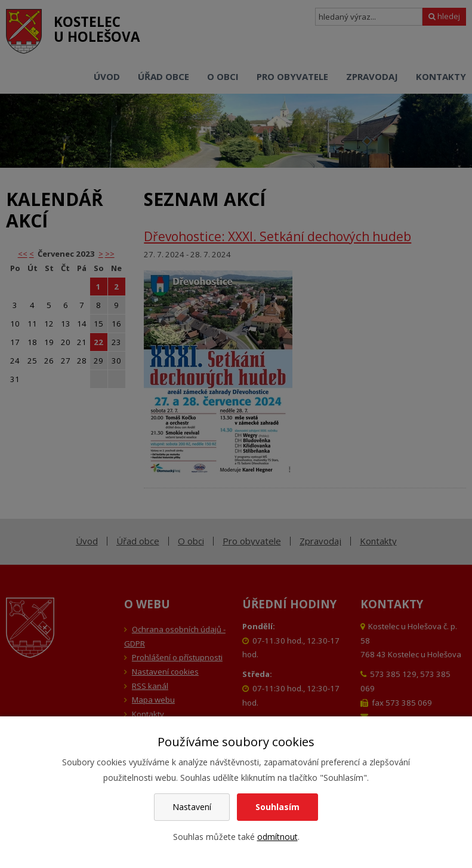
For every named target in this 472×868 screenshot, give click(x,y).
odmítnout (277, 837)
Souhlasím (277, 807)
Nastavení (192, 807)
